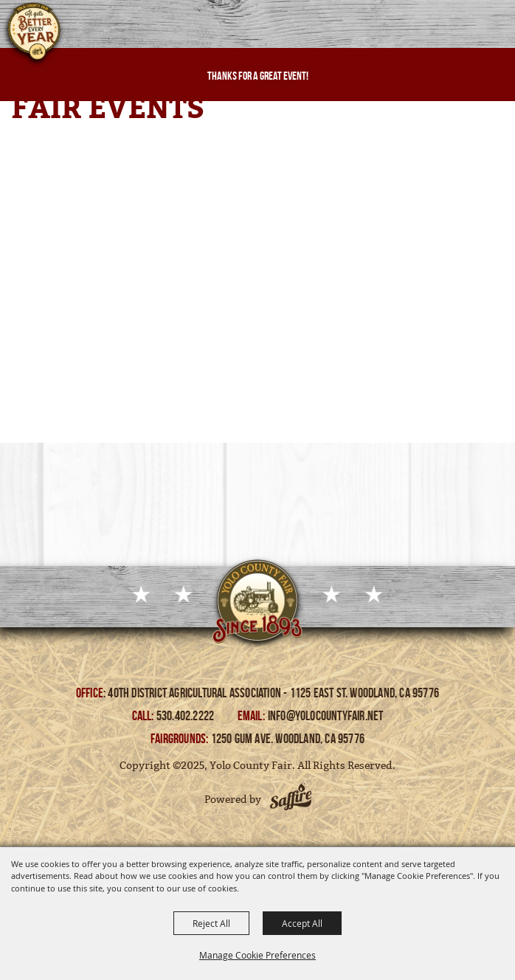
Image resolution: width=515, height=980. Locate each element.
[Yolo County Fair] (33, 35)
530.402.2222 (187, 716)
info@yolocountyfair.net (326, 716)
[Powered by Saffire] (291, 799)
